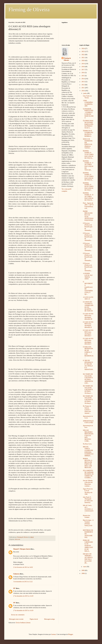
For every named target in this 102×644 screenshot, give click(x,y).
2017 (83, 70)
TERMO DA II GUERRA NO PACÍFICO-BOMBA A (88, 133)
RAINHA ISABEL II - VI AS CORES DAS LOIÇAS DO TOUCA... (88, 154)
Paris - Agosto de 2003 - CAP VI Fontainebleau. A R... (88, 206)
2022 (83, 55)
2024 (83, 49)
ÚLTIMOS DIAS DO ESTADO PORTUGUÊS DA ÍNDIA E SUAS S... (88, 124)
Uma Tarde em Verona (87, 97)
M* (14, 588)
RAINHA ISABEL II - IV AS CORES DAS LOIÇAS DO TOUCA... (88, 176)
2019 (83, 64)
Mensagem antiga (49, 619)
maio (85, 567)
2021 (83, 58)
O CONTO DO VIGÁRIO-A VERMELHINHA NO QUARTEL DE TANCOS (88, 306)
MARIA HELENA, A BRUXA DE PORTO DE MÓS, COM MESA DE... (87, 463)
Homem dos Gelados (86, 516)
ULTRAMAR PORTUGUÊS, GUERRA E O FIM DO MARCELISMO (88, 113)
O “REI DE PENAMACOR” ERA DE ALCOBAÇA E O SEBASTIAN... (88, 366)
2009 (83, 570)
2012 (83, 85)
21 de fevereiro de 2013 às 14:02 (23, 567)
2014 (83, 79)
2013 (83, 82)
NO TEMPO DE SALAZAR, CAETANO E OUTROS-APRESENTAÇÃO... (88, 379)
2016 (83, 73)
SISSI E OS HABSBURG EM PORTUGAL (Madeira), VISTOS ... (88, 144)
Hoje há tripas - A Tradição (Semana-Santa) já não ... (88, 524)
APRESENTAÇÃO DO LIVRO (88, 422)
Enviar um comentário (18, 615)
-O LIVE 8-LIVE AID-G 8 (88, 298)
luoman (54, 634)
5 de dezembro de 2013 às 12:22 (23, 582)
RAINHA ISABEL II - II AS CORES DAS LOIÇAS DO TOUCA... (88, 197)
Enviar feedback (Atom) (23, 623)
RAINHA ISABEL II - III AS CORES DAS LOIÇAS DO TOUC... (88, 187)
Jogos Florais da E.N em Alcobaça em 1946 (88, 492)
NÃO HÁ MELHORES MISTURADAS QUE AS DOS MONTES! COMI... (88, 436)
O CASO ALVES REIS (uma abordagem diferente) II (88, 325)
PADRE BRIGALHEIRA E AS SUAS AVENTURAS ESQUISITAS (88, 216)
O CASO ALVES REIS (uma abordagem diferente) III (88, 316)
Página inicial (34, 619)
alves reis (18, 539)
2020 (83, 61)
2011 (83, 88)
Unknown (16, 574)
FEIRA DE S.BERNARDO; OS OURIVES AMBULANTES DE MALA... (88, 546)
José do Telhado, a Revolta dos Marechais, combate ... (88, 483)
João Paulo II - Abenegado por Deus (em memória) (88, 500)
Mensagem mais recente (16, 619)
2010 (83, 91)
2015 (83, 76)
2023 (83, 52)
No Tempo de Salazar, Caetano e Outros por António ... (87, 410)
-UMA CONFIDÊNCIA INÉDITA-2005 (88, 103)
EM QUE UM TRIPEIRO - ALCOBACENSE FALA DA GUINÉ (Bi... (88, 558)
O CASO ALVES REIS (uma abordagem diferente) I (88, 333)
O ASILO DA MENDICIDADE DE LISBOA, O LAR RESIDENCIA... (88, 352)
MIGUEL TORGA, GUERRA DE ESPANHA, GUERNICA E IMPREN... (88, 451)
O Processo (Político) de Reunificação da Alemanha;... (88, 227)
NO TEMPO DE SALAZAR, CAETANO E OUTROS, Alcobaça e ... (88, 390)
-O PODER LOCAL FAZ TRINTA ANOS (88, 276)
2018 (83, 67)
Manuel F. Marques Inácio (22, 549)
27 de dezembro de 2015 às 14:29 (23, 596)
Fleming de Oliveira (29, 10)
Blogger (71, 634)
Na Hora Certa (87, 444)
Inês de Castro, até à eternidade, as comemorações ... (88, 509)
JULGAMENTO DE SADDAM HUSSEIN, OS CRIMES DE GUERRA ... (88, 474)
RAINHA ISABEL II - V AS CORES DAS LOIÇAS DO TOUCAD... (88, 165)
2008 (83, 573)
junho (85, 93)
